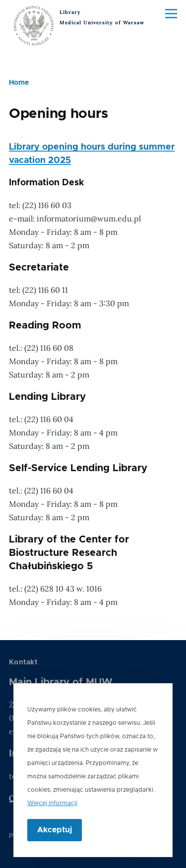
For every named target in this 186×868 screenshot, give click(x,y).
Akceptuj (55, 839)
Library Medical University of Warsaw (102, 17)
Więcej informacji (52, 812)
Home (19, 83)
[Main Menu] (171, 13)
